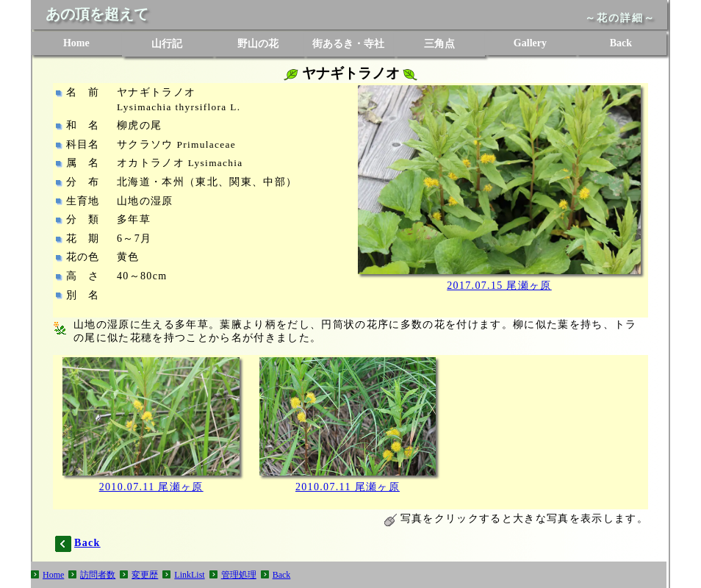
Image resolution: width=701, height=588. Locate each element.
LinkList (189, 575)
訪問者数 (98, 575)
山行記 (167, 44)
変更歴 (145, 575)
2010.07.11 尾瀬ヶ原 (151, 487)
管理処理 (239, 575)
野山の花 (258, 44)
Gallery (530, 43)
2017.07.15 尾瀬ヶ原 (499, 286)
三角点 (439, 44)
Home (76, 43)
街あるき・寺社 (348, 44)
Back (621, 43)
